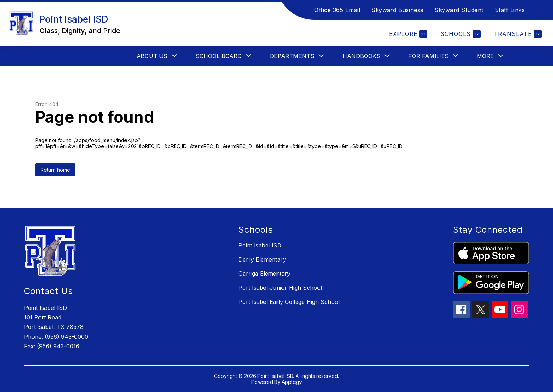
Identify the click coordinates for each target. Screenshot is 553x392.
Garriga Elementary (264, 274)
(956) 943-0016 (58, 346)
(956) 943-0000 (66, 337)
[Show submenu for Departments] (292, 56)
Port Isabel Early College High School (289, 302)
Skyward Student (459, 10)
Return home (55, 170)
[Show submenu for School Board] (219, 56)
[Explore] (407, 34)
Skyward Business (397, 10)
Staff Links (510, 10)
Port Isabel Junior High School (280, 288)
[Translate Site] (517, 34)
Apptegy (292, 382)
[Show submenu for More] (485, 56)
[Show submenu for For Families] (429, 56)
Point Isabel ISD (260, 245)
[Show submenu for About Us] (152, 56)
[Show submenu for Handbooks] (361, 56)
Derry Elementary (262, 259)
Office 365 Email (337, 10)
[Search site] (539, 10)
